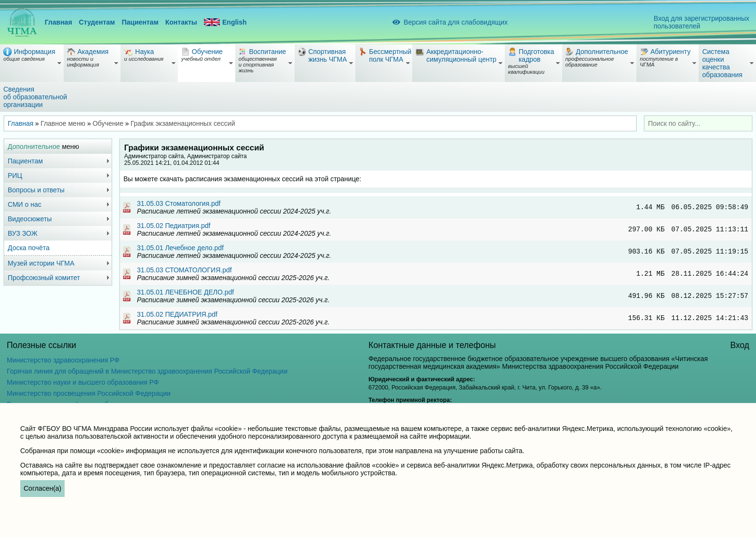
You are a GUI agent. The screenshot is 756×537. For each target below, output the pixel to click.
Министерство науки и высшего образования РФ (83, 382)
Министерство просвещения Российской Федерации (89, 393)
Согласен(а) (42, 488)
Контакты (181, 22)
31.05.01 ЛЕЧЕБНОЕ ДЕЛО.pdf (185, 292)
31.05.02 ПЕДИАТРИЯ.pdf (177, 314)
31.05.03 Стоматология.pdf (179, 203)
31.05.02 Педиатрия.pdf (174, 226)
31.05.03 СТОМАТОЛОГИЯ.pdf (184, 270)
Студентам (97, 22)
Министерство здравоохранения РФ (63, 360)
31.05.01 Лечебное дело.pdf (180, 248)
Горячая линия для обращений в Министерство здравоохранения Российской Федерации (147, 371)
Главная (59, 22)
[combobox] (698, 123)
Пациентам (140, 22)
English (225, 22)
